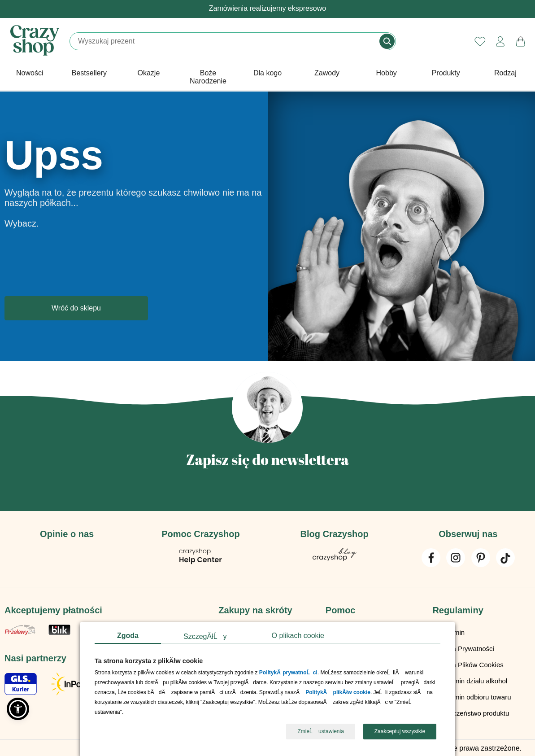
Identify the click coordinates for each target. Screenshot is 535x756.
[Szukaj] (225, 41)
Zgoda (128, 636)
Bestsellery (89, 73)
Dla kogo (267, 73)
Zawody (327, 73)
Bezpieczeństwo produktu (471, 712)
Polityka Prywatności (463, 648)
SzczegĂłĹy (205, 636)
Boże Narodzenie (208, 77)
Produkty (446, 73)
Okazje (149, 73)
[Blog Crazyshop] (335, 559)
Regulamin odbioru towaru (472, 696)
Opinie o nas (67, 534)
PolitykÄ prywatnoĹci (288, 673)
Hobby (387, 73)
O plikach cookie (298, 636)
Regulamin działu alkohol (470, 680)
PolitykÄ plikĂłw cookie (338, 693)
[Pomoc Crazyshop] (200, 562)
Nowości (30, 73)
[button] (18, 709)
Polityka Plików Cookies (468, 664)
